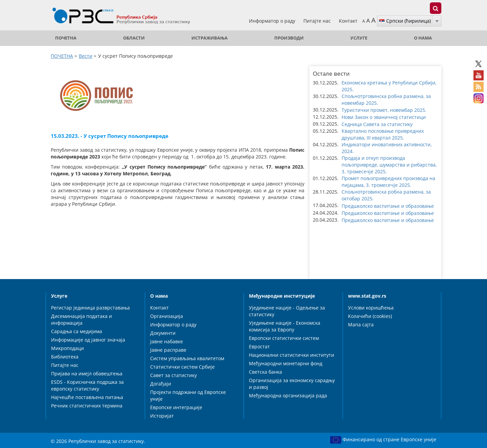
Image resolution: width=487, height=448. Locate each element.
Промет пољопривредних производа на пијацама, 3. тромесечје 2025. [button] (388, 182)
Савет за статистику (173, 375)
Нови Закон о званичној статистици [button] (384, 117)
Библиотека (65, 357)
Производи (289, 38)
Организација (167, 316)
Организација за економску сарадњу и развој (292, 384)
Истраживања (210, 38)
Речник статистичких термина (87, 406)
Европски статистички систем (284, 338)
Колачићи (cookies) (370, 316)
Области (134, 38)
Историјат (162, 416)
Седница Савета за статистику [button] (377, 124)
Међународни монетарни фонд (286, 363)
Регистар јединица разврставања (90, 308)
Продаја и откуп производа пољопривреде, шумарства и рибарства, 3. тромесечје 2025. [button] (389, 165)
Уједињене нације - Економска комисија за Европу (285, 326)
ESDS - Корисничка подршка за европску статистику (87, 385)
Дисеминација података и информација (82, 319)
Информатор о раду (273, 21)
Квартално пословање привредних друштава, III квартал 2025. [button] (383, 134)
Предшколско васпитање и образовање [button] (388, 206)
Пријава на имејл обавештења (87, 374)
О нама (423, 38)
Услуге (359, 38)
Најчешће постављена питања (87, 397)
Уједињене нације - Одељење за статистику (287, 311)
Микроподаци (67, 348)
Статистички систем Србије (182, 367)
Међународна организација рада (288, 395)
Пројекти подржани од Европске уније (188, 395)
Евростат (259, 346)
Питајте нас (318, 21)
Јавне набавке (167, 341)
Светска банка (265, 372)
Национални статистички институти (292, 355)
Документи (163, 333)
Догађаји (161, 384)
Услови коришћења (371, 308)
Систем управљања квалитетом (187, 358)
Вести (86, 56)
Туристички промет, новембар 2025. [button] (384, 110)
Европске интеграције (176, 407)
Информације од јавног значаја (88, 340)
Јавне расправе (168, 350)
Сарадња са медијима (77, 331)
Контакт (348, 21)
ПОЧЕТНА (66, 38)
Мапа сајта (361, 325)
